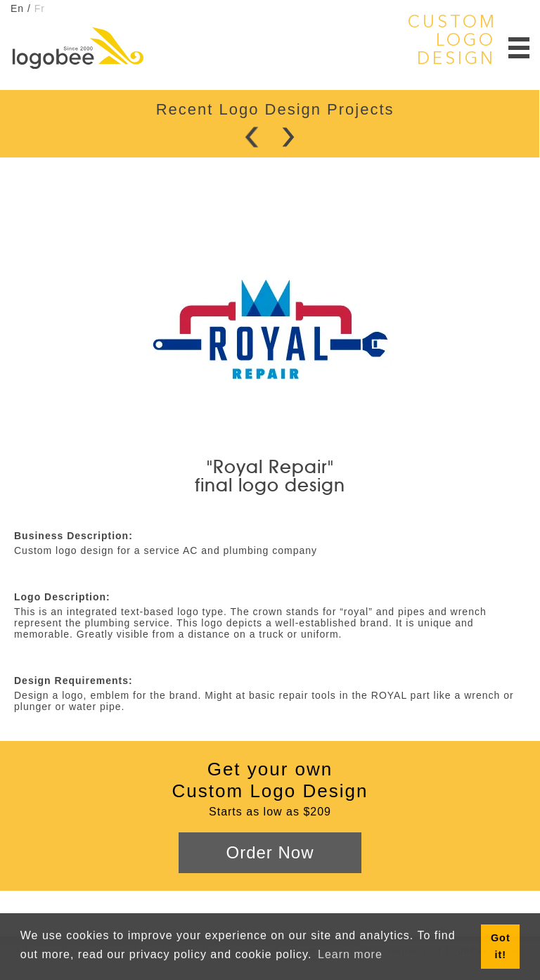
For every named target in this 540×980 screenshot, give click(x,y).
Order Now (270, 852)
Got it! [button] (501, 946)
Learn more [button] (350, 954)
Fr (40, 8)
